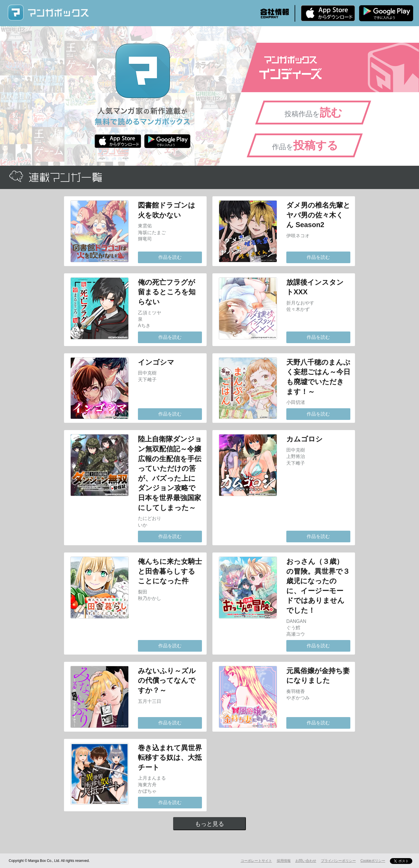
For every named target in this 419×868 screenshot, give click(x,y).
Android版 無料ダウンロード (386, 13)
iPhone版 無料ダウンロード (328, 13)
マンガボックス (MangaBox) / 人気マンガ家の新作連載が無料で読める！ (48, 13)
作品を (305, 145)
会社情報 (275, 13)
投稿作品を (313, 113)
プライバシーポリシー (338, 861)
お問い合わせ (306, 861)
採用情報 (284, 861)
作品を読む (170, 257)
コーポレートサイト (256, 861)
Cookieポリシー (373, 861)
